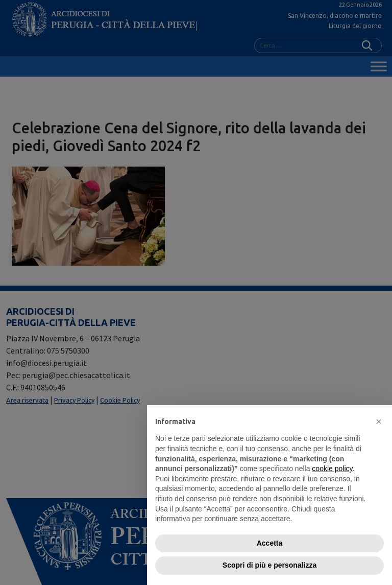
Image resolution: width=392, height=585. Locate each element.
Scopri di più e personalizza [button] (269, 565)
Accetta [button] (270, 543)
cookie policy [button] (332, 469)
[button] (379, 422)
